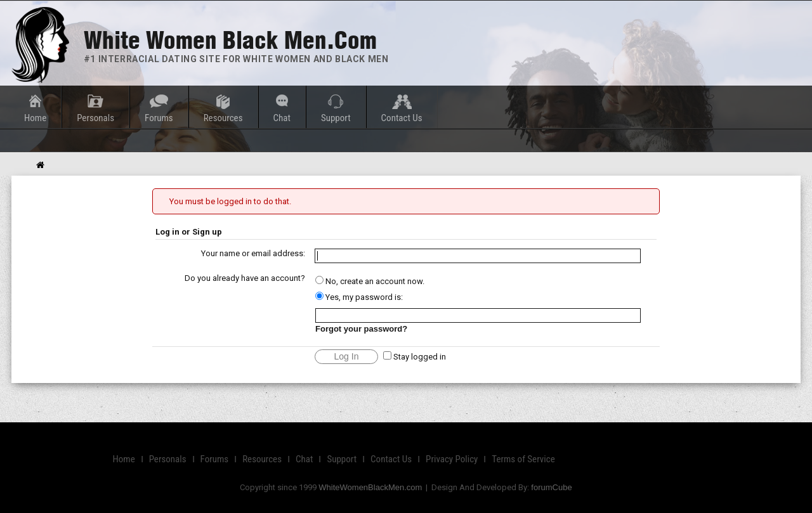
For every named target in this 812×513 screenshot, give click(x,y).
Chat (282, 118)
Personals (95, 118)
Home (35, 118)
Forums (159, 118)
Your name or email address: (253, 253)
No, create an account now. (370, 281)
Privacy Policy (452, 459)
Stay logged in (415, 357)
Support (336, 118)
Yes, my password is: (359, 297)
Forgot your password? (361, 329)
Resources (223, 118)
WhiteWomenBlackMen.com (370, 487)
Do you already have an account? (245, 278)
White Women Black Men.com (230, 40)
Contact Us (402, 118)
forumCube (551, 487)
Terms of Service (523, 459)
